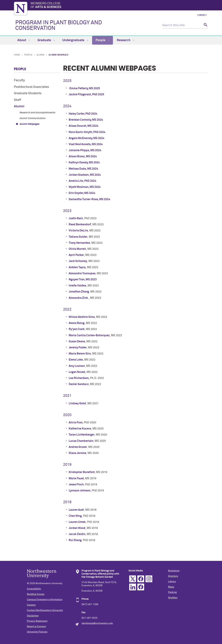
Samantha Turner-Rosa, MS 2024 (89, 199)
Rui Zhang (75, 540)
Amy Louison (77, 366)
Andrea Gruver (78, 447)
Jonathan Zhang (79, 292)
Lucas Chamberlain (81, 441)
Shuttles (173, 598)
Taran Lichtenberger (82, 435)
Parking (172, 592)
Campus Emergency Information (45, 600)
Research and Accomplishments (37, 113)
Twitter (133, 579)
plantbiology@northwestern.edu (97, 623)
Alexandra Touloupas (82, 273)
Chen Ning (75, 516)
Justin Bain (76, 218)
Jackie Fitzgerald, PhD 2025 (86, 94)
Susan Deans (77, 341)
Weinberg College (119, 6)
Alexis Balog (77, 323)
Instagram (149, 579)
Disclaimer (33, 616)
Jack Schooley (78, 261)
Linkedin (133, 587)
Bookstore (174, 571)
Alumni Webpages (29, 124)
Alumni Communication (33, 118)
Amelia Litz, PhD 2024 (82, 181)
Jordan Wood (77, 528)
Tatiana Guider (78, 237)
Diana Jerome (77, 453)
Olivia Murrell (77, 249)
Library (172, 582)
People (103, 40)
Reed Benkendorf (80, 224)
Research (126, 40)
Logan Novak (77, 372)
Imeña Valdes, (78, 286)
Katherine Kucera (80, 429)
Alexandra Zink (78, 298)
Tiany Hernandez (79, 243)
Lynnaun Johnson (80, 491)
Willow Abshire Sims (82, 317)
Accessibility (34, 589)
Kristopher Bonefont (82, 472)
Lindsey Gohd (77, 403)
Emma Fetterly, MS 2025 (85, 88)
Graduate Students (28, 93)
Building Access (36, 594)
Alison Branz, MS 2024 (83, 156)
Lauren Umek (77, 522)
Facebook (141, 579)
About (24, 40)
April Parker (76, 255)
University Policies (37, 632)
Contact (202, 15)
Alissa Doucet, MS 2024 (84, 126)
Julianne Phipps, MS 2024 (85, 150)
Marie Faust (76, 478)
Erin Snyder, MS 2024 (82, 193)
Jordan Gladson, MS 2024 (85, 175)
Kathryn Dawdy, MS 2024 (84, 162)
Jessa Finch (76, 484)
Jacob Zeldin (77, 534)
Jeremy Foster (78, 348)
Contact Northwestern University (45, 610)
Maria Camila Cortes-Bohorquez (89, 335)
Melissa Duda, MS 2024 (83, 169)
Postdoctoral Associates (31, 87)
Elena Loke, (76, 360)
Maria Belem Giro (80, 354)
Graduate (46, 40)
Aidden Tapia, (78, 267)
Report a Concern (36, 626)
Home (17, 55)
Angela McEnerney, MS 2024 (86, 138)
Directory (173, 576)
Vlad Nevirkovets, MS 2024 (86, 144)
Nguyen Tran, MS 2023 (83, 279)
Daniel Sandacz (79, 384)
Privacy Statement (37, 621)
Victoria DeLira (78, 231)
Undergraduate (75, 40)
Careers (31, 605)
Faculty (19, 80)
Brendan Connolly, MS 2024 (86, 120)
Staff (18, 100)
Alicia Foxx (76, 423)
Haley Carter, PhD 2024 (83, 114)
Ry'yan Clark (77, 329)
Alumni (40, 55)
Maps (171, 587)
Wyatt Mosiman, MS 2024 (85, 187)
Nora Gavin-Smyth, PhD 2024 (87, 132)
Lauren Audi (76, 510)
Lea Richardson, (79, 378)
